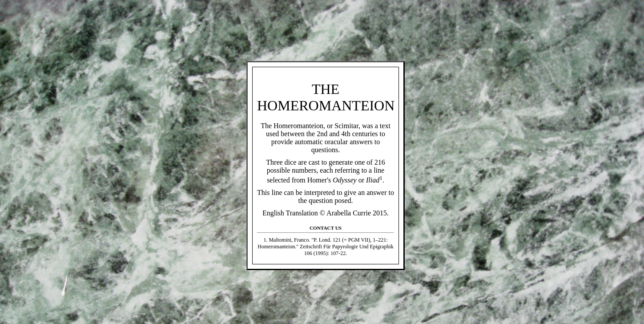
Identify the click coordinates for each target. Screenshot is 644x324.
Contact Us (326, 228)
